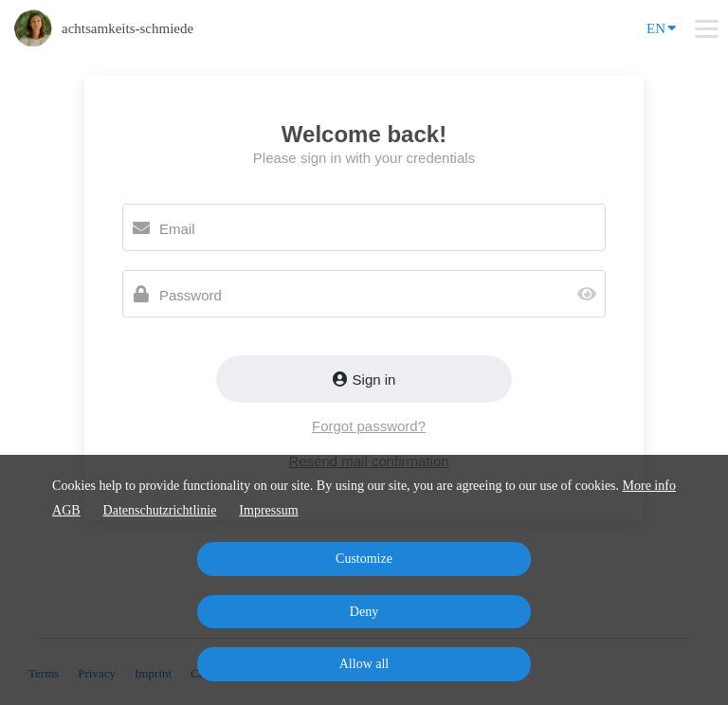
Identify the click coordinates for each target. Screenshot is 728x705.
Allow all (364, 664)
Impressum (268, 510)
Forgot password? (369, 426)
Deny (364, 612)
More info (649, 486)
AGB (66, 510)
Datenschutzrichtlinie (160, 510)
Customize (364, 559)
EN (661, 27)
